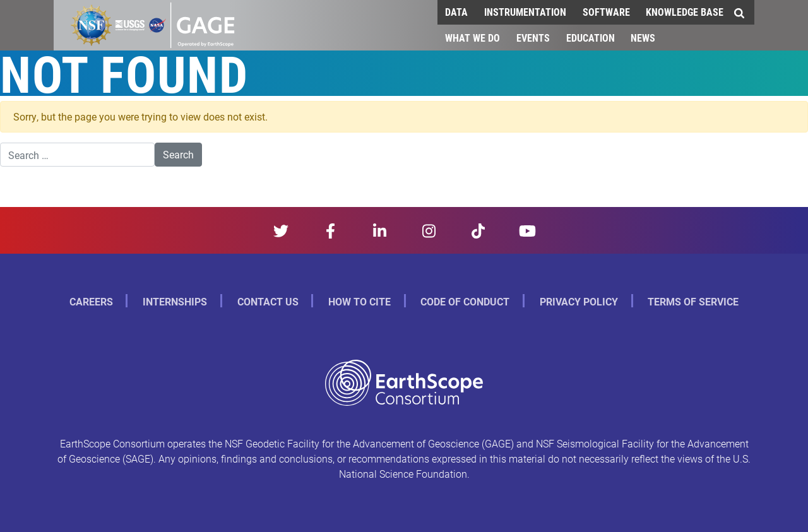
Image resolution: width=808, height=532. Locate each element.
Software (606, 12)
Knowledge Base (685, 12)
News (643, 38)
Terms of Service (693, 301)
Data (456, 12)
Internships (175, 301)
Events (533, 38)
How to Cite (359, 301)
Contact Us (268, 301)
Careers (91, 301)
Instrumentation (525, 12)
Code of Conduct (465, 301)
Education (591, 38)
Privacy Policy (579, 301)
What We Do (472, 38)
